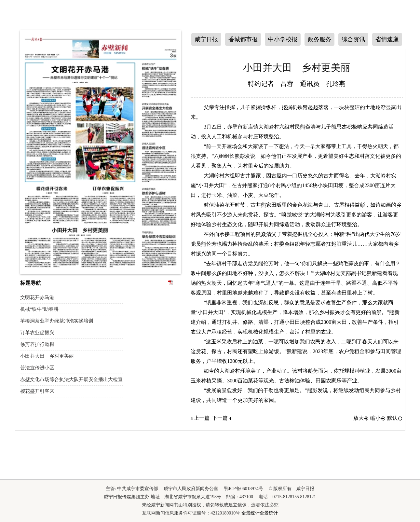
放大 (361, 418)
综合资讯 (353, 39)
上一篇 (200, 418)
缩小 (378, 418)
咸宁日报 (206, 39)
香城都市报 (243, 39)
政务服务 (319, 39)
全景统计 (251, 513)
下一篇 (222, 418)
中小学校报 (283, 39)
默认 (395, 418)
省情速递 (387, 39)
